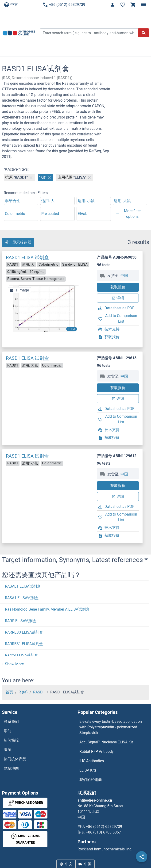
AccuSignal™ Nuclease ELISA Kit (106, 742)
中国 (124, 276)
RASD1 (39, 692)
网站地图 (11, 768)
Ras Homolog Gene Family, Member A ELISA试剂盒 (47, 609)
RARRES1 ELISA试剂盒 (24, 644)
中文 (11, 5)
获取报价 (118, 287)
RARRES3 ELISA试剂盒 (24, 632)
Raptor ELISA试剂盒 (21, 655)
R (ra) (23, 692)
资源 (8, 750)
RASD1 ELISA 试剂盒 (27, 257)
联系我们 (11, 721)
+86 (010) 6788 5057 (103, 832)
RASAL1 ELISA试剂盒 (23, 586)
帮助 (8, 731)
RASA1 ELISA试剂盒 (22, 598)
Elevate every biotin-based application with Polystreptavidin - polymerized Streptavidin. (111, 727)
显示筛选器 (18, 242)
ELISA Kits (88, 770)
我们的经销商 (91, 780)
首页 (9, 692)
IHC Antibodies (92, 761)
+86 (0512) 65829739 (64, 5)
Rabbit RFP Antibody (97, 751)
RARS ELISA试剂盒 (21, 621)
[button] (13, 664)
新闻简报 (11, 740)
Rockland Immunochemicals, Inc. (105, 849)
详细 (118, 298)
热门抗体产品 (15, 759)
